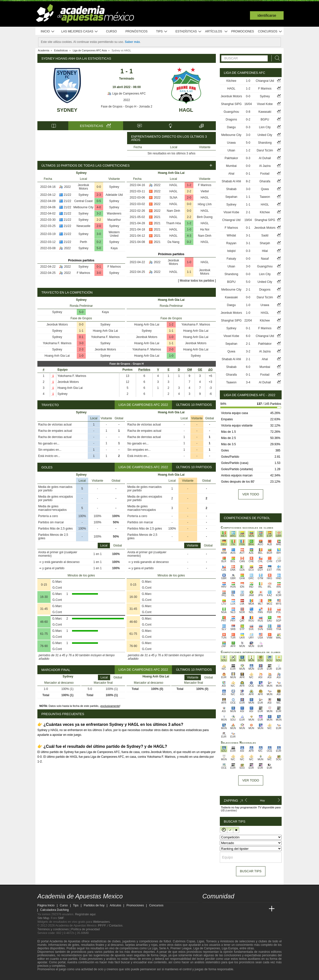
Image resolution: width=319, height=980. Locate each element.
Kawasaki (265, 112)
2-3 (99, 195)
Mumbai (231, 166)
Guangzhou (231, 112)
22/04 (248, 321)
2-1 (248, 212)
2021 (157, 217)
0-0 (99, 187)
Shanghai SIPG (231, 104)
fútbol (167, 941)
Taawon (265, 197)
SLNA (173, 198)
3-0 (99, 234)
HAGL (186, 110)
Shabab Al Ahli (231, 181)
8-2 (248, 181)
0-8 (248, 112)
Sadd (265, 235)
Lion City (265, 127)
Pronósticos (136, 31)
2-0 (99, 226)
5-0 (99, 248)
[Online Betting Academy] (235, 909)
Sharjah (265, 243)
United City (265, 135)
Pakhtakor (231, 158)
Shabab (231, 189)
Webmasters (101, 922)
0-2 (99, 242)
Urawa (231, 143)
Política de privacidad (85, 929)
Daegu (231, 127)
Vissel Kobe (265, 104)
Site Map (43, 918)
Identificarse (267, 15)
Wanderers (114, 214)
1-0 (189, 229)
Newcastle (83, 226)
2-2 (99, 220)
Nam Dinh (173, 211)
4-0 (99, 207)
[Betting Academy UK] (262, 909)
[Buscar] (276, 58)
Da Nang (173, 242)
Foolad (265, 174)
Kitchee (231, 81)
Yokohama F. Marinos (105, 337)
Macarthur (114, 220)
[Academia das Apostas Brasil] (225, 909)
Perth (83, 242)
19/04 (248, 220)
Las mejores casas (80, 32)
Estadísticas (189, 32)
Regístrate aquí (85, 914)
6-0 (248, 336)
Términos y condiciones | (54, 929)
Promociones (243, 31)
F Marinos (114, 267)
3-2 (99, 214)
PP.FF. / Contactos (110, 926)
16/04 (248, 104)
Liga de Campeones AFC (126, 94)
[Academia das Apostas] (216, 909)
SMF (61, 918)
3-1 (248, 235)
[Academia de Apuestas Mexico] (207, 909)
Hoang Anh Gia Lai (105, 331)
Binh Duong (205, 217)
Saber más (132, 42)
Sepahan (231, 197)
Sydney (67, 110)
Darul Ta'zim (265, 150)
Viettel (205, 191)
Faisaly (231, 259)
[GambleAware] (50, 976)
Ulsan (231, 150)
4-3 (189, 236)
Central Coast (83, 201)
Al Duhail (265, 158)
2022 (127, 100)
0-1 (99, 267)
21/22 (68, 195)
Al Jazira (265, 166)
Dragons (231, 119)
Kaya (114, 248)
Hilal (265, 251)
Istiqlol (231, 251)
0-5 (99, 201)
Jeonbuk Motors (83, 187)
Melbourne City (83, 207)
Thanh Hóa (173, 223)
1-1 (189, 272)
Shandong (265, 143)
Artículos (216, 32)
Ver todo (251, 494)
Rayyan (231, 243)
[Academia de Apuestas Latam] (253, 909)
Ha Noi (205, 229)
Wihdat (231, 235)
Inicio (48, 32)
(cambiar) (231, 810)
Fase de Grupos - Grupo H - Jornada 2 (127, 107)
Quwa (265, 189)
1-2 (189, 185)
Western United (114, 234)
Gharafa (265, 181)
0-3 (248, 127)
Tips (162, 32)
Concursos (270, 32)
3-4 (248, 382)
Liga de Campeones (207, 948)
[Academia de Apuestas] (244, 909)
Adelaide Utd (114, 195)
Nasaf (265, 259)
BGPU (265, 119)
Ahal (231, 174)
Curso (112, 31)
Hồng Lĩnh (205, 204)
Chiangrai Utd (265, 81)
